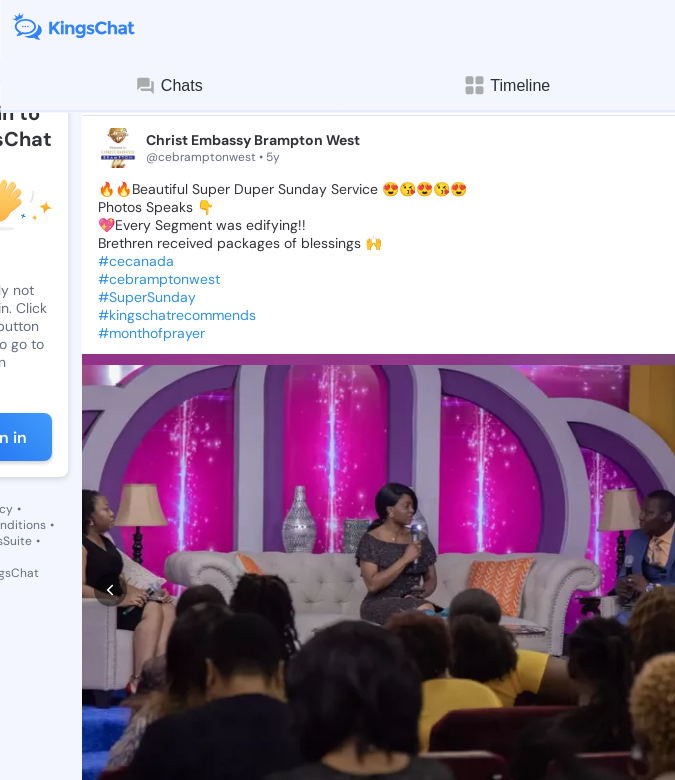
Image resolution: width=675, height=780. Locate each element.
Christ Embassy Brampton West (253, 140)
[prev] (110, 483)
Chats (169, 86)
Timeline (506, 85)
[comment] (184, 638)
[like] (108, 638)
